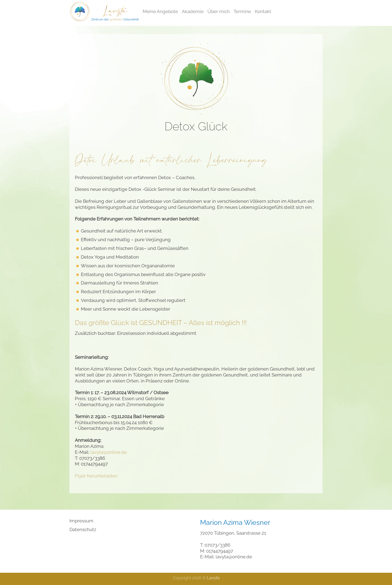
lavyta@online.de (109, 452)
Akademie (193, 11)
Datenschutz (83, 529)
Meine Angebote (160, 11)
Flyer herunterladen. (97, 476)
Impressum (81, 521)
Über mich (219, 11)
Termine (242, 11)
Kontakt (263, 11)
